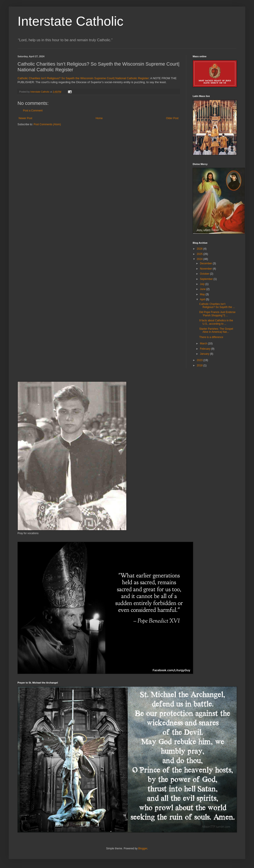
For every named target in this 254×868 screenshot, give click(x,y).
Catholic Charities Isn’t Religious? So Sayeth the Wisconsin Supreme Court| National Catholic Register (83, 78)
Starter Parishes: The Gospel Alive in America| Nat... (216, 330)
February (205, 349)
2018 (200, 365)
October (205, 274)
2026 (200, 249)
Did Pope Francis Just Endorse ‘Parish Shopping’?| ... (217, 314)
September (207, 279)
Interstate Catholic (71, 21)
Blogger (143, 848)
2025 (200, 254)
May (203, 294)
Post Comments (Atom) (47, 124)
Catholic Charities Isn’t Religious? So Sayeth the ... (217, 306)
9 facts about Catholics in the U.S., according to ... (216, 322)
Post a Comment (33, 111)
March (204, 344)
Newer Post (25, 118)
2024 (200, 259)
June (203, 289)
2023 (200, 360)
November (206, 269)
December (206, 263)
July (203, 284)
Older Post (172, 118)
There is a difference (211, 337)
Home (99, 118)
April (203, 299)
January (205, 354)
